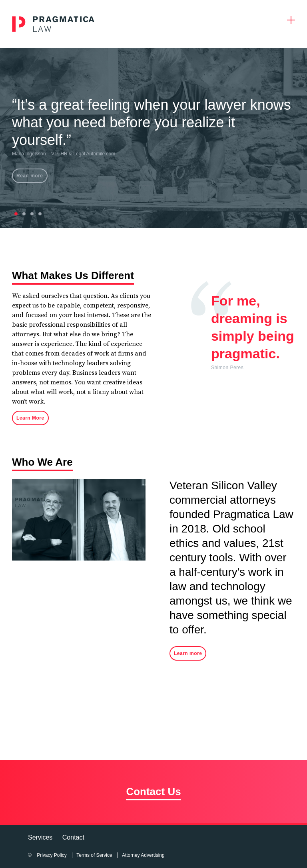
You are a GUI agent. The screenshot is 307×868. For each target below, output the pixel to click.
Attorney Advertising (143, 855)
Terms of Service (94, 855)
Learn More (30, 418)
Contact (73, 837)
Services (40, 837)
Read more (30, 176)
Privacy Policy (52, 855)
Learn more (188, 653)
